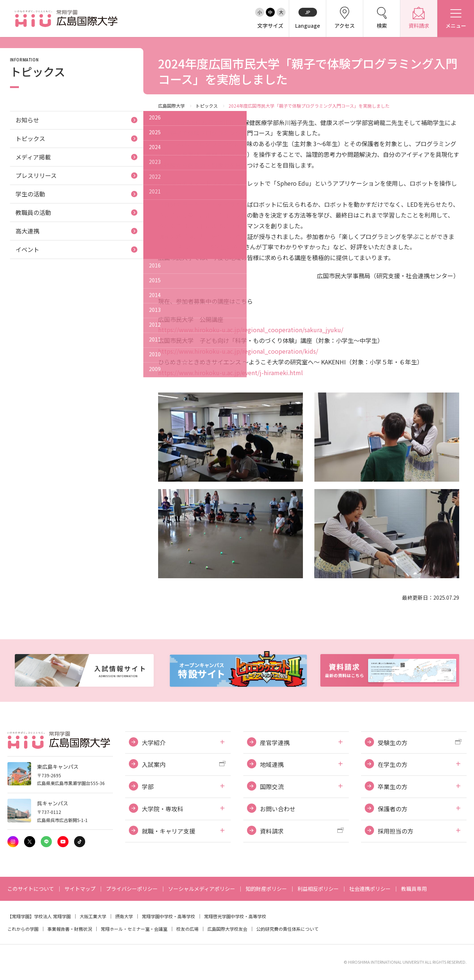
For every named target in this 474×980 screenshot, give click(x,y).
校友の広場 (187, 929)
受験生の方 (393, 742)
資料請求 (272, 831)
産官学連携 (275, 742)
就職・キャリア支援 (168, 831)
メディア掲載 (33, 157)
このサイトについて (31, 889)
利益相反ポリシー (318, 889)
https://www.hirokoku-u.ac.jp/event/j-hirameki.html (231, 373)
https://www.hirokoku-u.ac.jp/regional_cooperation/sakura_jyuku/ (251, 330)
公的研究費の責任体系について (287, 929)
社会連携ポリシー (370, 889)
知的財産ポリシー (266, 889)
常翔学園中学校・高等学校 (168, 916)
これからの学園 (23, 929)
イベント (27, 249)
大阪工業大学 (93, 916)
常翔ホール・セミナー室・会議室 (134, 929)
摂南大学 (124, 916)
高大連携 (27, 231)
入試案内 (154, 764)
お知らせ (27, 120)
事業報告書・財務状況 (70, 929)
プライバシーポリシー (132, 889)
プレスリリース (36, 175)
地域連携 (272, 764)
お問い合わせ (278, 809)
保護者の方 (393, 809)
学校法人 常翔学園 (52, 916)
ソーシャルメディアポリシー (202, 889)
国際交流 (272, 787)
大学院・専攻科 (163, 809)
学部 (148, 787)
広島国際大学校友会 (227, 929)
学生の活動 (30, 194)
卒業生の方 (393, 787)
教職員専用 (414, 889)
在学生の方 (393, 764)
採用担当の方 (395, 831)
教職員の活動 (33, 212)
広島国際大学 (171, 106)
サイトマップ (80, 889)
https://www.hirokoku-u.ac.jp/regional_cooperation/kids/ (238, 351)
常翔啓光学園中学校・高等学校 (235, 916)
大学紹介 (154, 742)
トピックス (207, 106)
